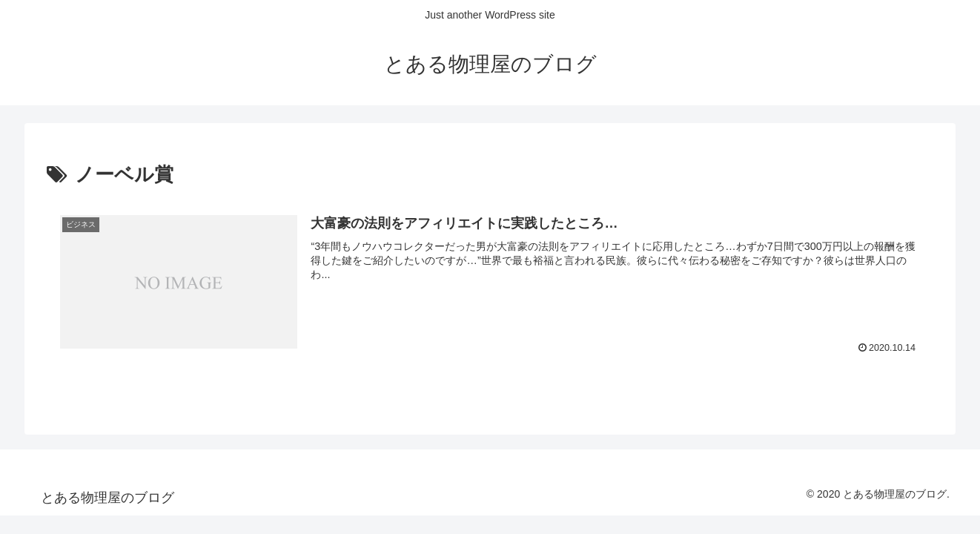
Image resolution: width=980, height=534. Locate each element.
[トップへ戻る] (958, 512)
